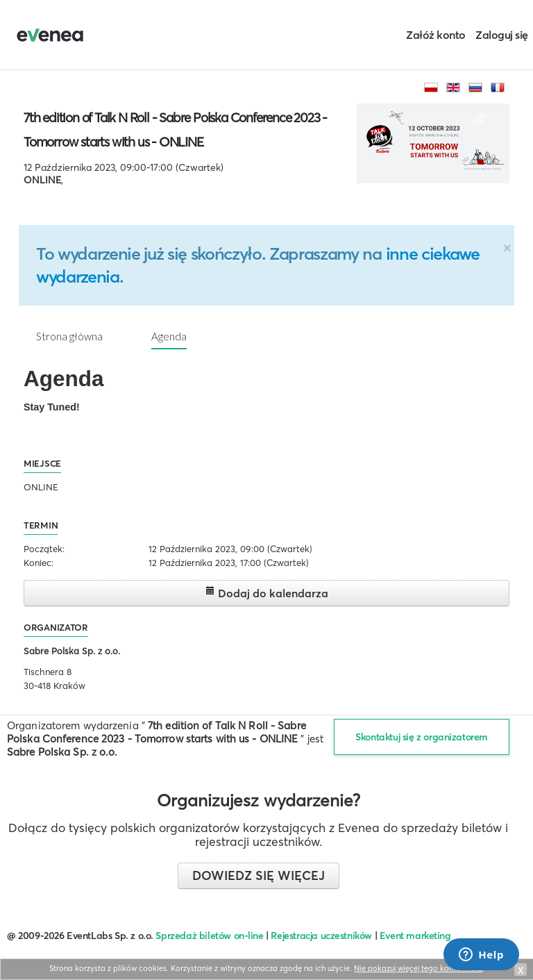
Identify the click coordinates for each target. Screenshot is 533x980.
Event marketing (415, 936)
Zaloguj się (502, 35)
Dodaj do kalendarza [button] (267, 593)
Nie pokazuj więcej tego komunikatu (418, 968)
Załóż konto (436, 35)
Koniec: (39, 563)
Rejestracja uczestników (321, 936)
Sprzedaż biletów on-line (209, 936)
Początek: (44, 549)
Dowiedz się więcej (259, 875)
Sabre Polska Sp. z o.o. (72, 651)
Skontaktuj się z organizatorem (422, 737)
